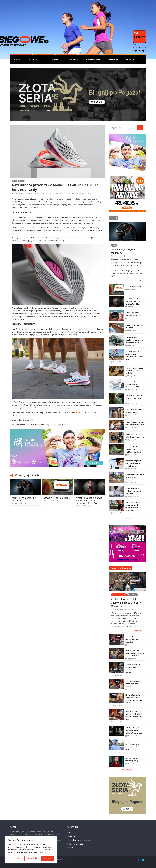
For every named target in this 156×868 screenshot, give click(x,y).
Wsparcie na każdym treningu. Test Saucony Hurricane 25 (133, 491)
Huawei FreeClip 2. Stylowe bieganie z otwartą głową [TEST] (133, 384)
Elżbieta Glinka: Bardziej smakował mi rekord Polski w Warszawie (126, 603)
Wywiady (113, 60)
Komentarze (93, 60)
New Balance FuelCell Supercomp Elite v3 (72, 194)
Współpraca (72, 836)
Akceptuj (47, 858)
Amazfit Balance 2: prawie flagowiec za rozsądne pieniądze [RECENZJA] (89, 500)
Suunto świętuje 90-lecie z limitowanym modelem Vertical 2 (134, 371)
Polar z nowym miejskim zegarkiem (24, 499)
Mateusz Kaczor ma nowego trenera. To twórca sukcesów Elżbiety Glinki (135, 653)
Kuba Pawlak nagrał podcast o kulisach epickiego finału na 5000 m (134, 731)
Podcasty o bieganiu (121, 568)
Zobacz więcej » (127, 518)
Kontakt (131, 60)
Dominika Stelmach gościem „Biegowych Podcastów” (132, 640)
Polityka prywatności (75, 844)
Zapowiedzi (36, 60)
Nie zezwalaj (32, 858)
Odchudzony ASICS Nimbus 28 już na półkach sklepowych (135, 477)
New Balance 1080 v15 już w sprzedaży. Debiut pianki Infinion (135, 398)
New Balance (53, 194)
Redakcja (30, 194)
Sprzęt (55, 60)
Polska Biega (133, 595)
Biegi (17, 60)
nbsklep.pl (77, 412)
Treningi (74, 60)
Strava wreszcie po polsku (57, 498)
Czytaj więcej (139, 280)
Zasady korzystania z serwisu (79, 840)
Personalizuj (16, 858)
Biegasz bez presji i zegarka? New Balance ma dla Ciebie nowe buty (134, 340)
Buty (15, 181)
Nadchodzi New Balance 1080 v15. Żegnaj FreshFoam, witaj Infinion (134, 450)
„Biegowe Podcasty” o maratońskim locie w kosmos (133, 684)
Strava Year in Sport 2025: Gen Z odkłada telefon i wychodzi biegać (134, 463)
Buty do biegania (43, 194)
